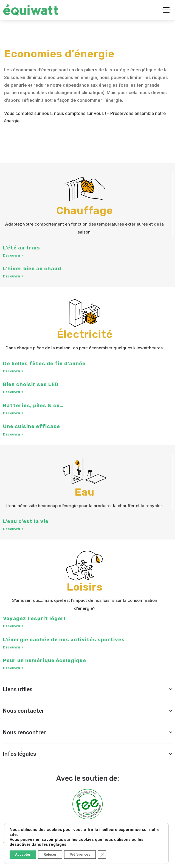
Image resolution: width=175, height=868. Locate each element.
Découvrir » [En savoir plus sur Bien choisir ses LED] (13, 393)
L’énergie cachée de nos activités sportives (64, 641)
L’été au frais (22, 248)
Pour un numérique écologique (45, 662)
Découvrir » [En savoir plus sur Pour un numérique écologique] (13, 669)
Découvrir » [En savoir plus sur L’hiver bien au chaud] (13, 277)
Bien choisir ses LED (31, 385)
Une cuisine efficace (32, 427)
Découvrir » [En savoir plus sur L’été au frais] (13, 256)
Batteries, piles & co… (33, 406)
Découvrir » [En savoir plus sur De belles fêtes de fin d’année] (13, 372)
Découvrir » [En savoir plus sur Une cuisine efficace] (13, 435)
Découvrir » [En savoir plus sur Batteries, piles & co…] (13, 414)
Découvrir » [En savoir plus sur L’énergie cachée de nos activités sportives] (13, 648)
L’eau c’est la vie (26, 522)
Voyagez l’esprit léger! (34, 620)
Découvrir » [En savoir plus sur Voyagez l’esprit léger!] (13, 627)
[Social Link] (23, 860)
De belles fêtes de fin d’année (44, 364)
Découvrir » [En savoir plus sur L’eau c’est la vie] (13, 530)
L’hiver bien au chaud (32, 269)
